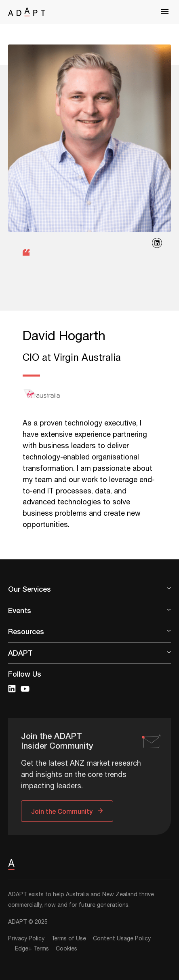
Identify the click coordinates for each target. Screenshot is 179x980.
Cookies (66, 949)
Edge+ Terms (32, 949)
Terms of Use (69, 939)
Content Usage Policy (122, 939)
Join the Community (62, 811)
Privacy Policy (26, 939)
